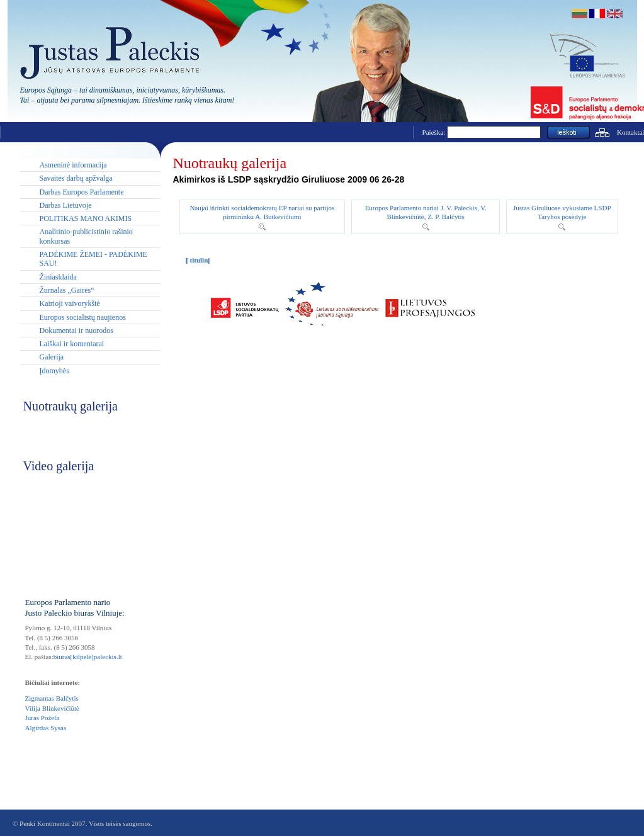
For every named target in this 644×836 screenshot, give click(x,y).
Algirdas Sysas (46, 728)
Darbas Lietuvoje (66, 205)
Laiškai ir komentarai (72, 344)
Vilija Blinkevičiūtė (52, 708)
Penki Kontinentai (45, 823)
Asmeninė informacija (73, 165)
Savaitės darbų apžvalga (76, 178)
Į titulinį (198, 260)
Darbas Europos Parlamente (82, 192)
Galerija (52, 357)
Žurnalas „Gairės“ (67, 290)
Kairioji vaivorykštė (70, 303)
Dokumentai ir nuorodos (76, 330)
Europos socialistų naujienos (83, 317)
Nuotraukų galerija (230, 163)
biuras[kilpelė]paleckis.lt (88, 657)
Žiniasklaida (58, 277)
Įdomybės (54, 371)
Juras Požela (42, 718)
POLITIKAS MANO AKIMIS (86, 218)
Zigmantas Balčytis (52, 698)
